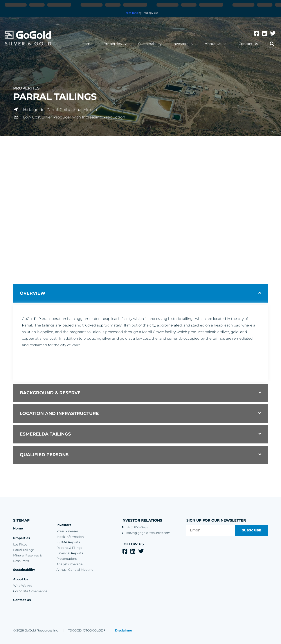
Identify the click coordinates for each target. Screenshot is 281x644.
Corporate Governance (30, 591)
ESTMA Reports (68, 542)
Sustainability (150, 44)
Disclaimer (124, 630)
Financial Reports (70, 553)
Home (87, 44)
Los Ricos (20, 544)
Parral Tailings (24, 550)
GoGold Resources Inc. (28, 38)
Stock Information (70, 537)
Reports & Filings (69, 548)
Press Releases (67, 531)
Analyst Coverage (69, 564)
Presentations (67, 559)
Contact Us (248, 44)
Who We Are (23, 586)
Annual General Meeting (75, 570)
